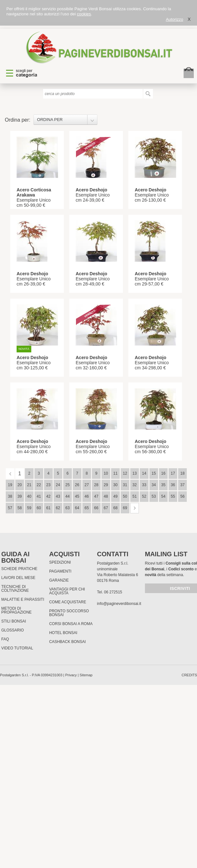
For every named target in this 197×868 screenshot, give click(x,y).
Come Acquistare (68, 602)
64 (77, 508)
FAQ (5, 639)
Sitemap (86, 675)
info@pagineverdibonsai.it (119, 604)
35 (163, 485)
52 (144, 496)
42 (48, 496)
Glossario (13, 630)
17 (173, 473)
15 (154, 473)
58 (20, 508)
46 (87, 496)
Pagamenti (60, 571)
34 (154, 485)
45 (77, 496)
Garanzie (59, 580)
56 (182, 496)
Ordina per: (18, 120)
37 (182, 485)
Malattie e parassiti (23, 599)
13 (135, 473)
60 (39, 508)
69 (125, 508)
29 (106, 485)
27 (87, 485)
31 (125, 485)
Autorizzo (174, 19)
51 (135, 496)
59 (29, 508)
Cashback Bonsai (68, 642)
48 (106, 496)
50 (125, 496)
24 (58, 485)
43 (58, 496)
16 (163, 473)
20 (20, 485)
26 (77, 485)
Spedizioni (60, 562)
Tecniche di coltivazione (15, 589)
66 (96, 508)
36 (173, 485)
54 (163, 496)
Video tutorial (17, 648)
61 (48, 508)
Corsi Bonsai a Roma (71, 624)
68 (115, 508)
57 (10, 508)
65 (87, 508)
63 (68, 508)
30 (115, 485)
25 (68, 485)
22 (39, 485)
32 (135, 485)
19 (10, 485)
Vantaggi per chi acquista (67, 591)
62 (58, 508)
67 (106, 508)
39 (20, 496)
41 (39, 496)
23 (48, 485)
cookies (84, 14)
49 (115, 496)
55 (173, 496)
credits (189, 675)
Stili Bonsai (14, 621)
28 (96, 485)
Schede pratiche (19, 569)
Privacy (71, 675)
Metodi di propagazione (16, 610)
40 (29, 496)
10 (106, 473)
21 (29, 485)
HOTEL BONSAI (63, 633)
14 (144, 473)
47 (96, 496)
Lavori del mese (18, 578)
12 (125, 473)
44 (68, 496)
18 (182, 473)
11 (115, 473)
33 (144, 485)
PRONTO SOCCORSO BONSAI (69, 613)
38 (10, 496)
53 (154, 496)
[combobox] (65, 120)
